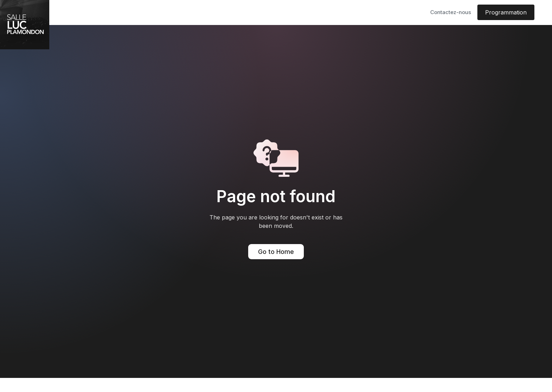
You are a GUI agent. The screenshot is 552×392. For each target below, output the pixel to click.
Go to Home (276, 252)
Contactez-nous (451, 12)
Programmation (506, 12)
